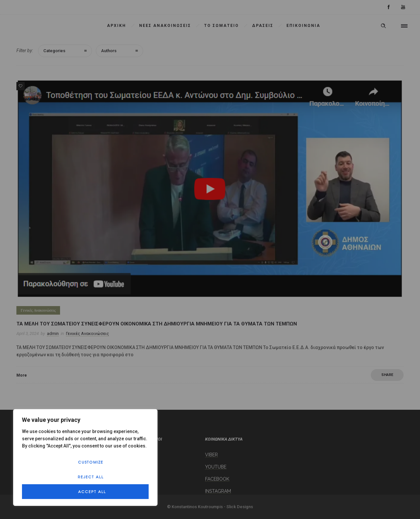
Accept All (92, 491)
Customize (91, 462)
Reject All (91, 477)
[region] (85, 457)
